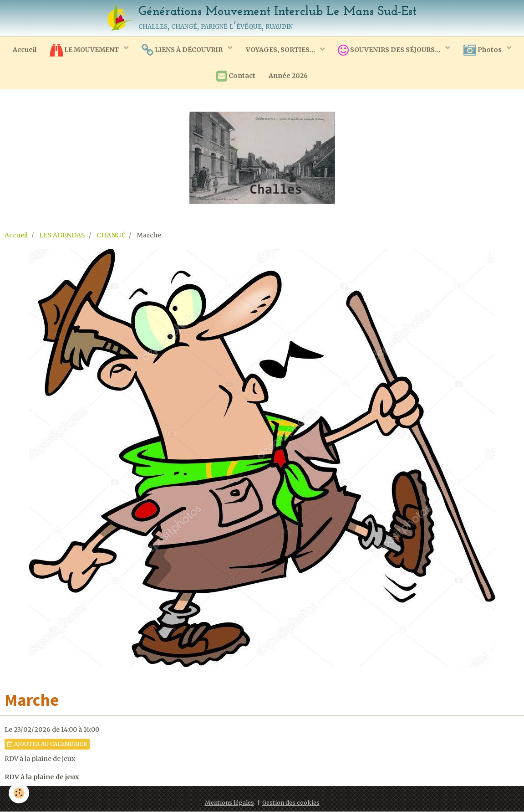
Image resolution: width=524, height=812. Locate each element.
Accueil (24, 50)
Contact (236, 77)
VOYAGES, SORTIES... (281, 50)
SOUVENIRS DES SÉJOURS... (390, 50)
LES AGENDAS (62, 236)
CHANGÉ (111, 236)
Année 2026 (289, 76)
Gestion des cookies (291, 803)
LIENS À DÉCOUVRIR (183, 50)
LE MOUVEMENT (85, 50)
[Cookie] (19, 793)
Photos (484, 50)
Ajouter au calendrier (47, 744)
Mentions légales (229, 803)
